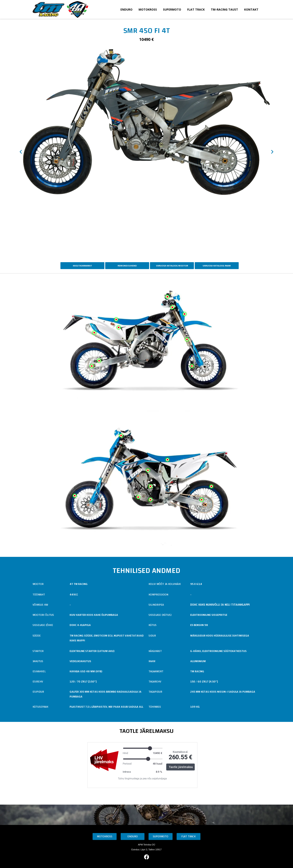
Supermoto (172, 9)
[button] (21, 152)
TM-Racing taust (224, 9)
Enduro (126, 9)
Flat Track (196, 9)
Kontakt (251, 9)
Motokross (148, 9)
